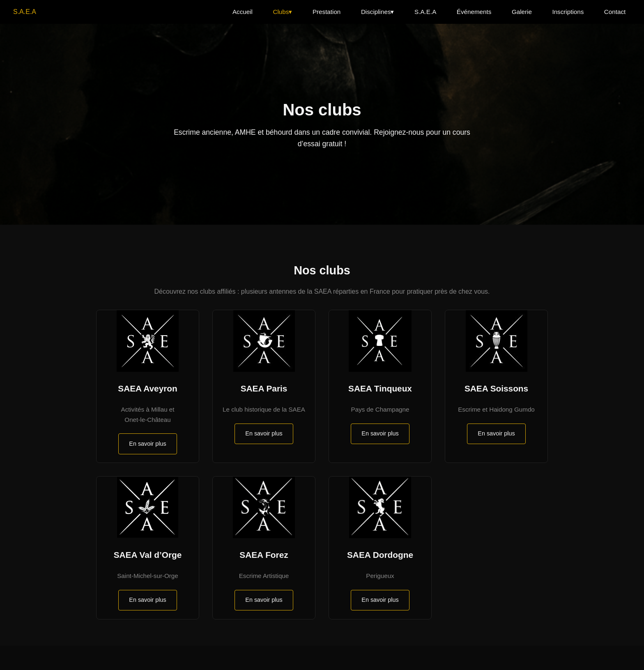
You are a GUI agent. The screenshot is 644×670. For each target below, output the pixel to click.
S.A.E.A (25, 12)
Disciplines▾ (378, 12)
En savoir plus (147, 444)
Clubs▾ (282, 12)
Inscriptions (568, 12)
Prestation (327, 12)
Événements (474, 12)
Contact (615, 12)
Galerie (522, 12)
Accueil (243, 12)
